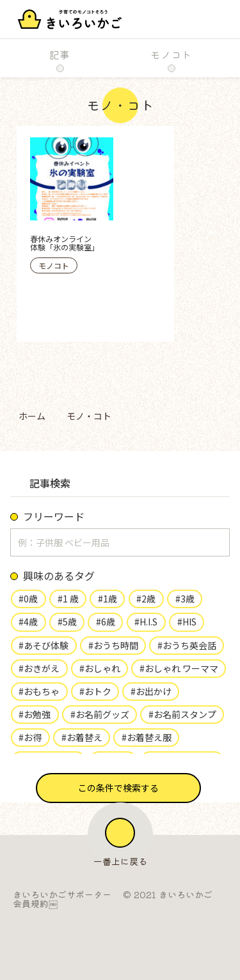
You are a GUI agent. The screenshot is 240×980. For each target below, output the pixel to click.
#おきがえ (39, 668)
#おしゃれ (100, 668)
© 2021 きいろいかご (168, 894)
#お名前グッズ (100, 714)
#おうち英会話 (187, 645)
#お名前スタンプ (182, 714)
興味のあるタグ (59, 576)
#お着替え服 (147, 737)
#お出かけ (151, 691)
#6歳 (106, 622)
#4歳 (28, 622)
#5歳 (67, 622)
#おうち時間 (113, 645)
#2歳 (146, 599)
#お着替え (82, 737)
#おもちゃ (39, 691)
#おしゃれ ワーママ (179, 668)
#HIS (187, 622)
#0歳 (28, 599)
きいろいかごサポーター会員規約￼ (62, 899)
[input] (120, 542)
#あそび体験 (44, 645)
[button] (118, 788)
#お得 (30, 737)
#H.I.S (146, 622)
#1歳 (108, 599)
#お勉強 (35, 714)
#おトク (95, 691)
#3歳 (185, 599)
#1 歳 (68, 599)
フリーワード (54, 516)
